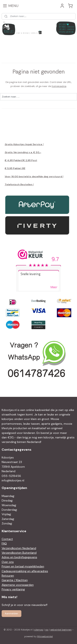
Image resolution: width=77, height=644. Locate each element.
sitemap (39, 630)
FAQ (4, 543)
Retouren (8, 576)
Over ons (8, 562)
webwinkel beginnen (61, 630)
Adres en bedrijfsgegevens (19, 557)
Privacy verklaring (13, 589)
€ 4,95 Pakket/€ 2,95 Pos (20, 160)
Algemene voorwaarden (18, 585)
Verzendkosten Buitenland (19, 553)
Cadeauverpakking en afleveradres (25, 571)
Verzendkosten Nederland (19, 548)
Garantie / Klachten (15, 580)
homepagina (59, 86)
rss (47, 630)
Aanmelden (11, 613)
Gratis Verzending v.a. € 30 (22, 152)
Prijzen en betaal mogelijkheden (23, 566)
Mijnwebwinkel (45, 636)
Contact (7, 539)
